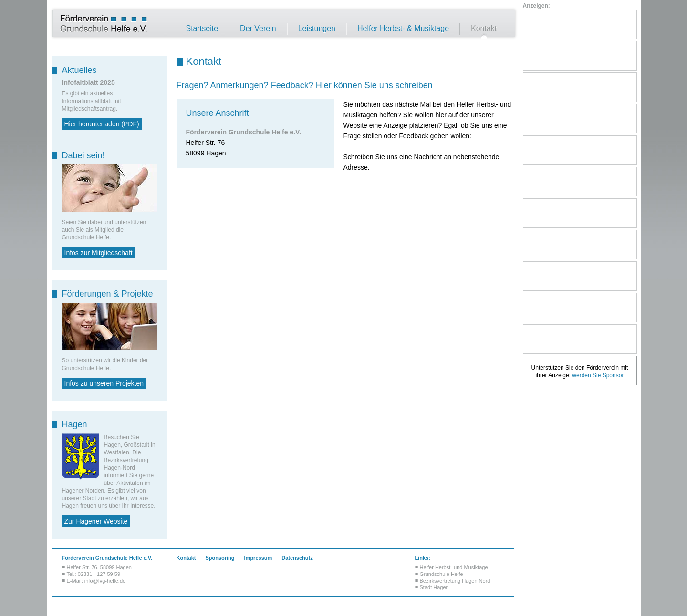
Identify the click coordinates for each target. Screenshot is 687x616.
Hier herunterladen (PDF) (102, 124)
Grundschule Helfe (442, 574)
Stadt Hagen (434, 587)
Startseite (202, 29)
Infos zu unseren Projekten (104, 383)
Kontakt (484, 29)
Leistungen (317, 29)
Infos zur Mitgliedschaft (99, 253)
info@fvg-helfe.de (105, 581)
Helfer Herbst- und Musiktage (454, 567)
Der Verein (258, 29)
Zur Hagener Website (96, 521)
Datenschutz (297, 558)
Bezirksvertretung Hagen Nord (455, 581)
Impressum (258, 558)
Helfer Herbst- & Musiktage (403, 29)
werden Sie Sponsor (598, 375)
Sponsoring (220, 558)
